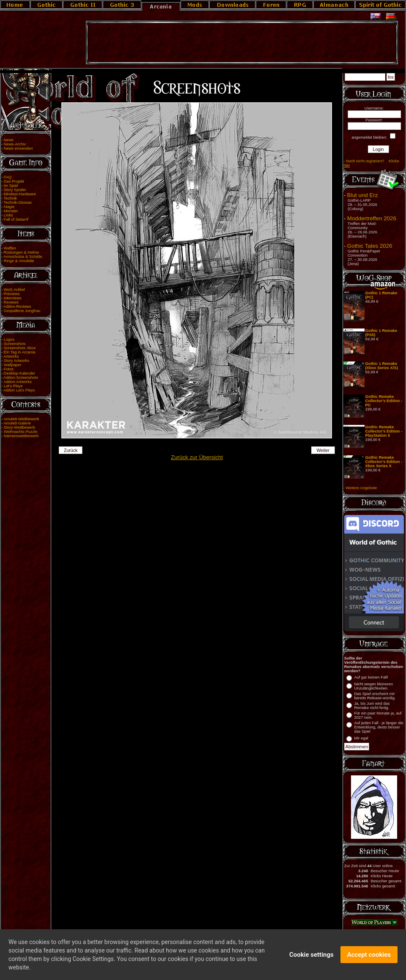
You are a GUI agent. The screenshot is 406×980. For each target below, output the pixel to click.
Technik (11, 198)
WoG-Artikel (14, 290)
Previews (12, 294)
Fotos (9, 369)
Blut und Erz (363, 195)
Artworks (11, 356)
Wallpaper (13, 365)
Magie (9, 207)
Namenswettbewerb (21, 436)
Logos (9, 339)
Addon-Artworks (17, 382)
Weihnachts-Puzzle (21, 432)
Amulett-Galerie (17, 423)
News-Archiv (15, 144)
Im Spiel (11, 186)
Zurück (71, 450)
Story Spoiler (15, 190)
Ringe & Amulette (19, 261)
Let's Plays (13, 386)
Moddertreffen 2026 (372, 218)
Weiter (323, 450)
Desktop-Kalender (20, 373)
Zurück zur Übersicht (197, 457)
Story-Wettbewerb (19, 427)
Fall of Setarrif (16, 219)
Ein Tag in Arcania (20, 352)
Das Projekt (14, 181)
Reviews (11, 302)
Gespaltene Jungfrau (22, 311)
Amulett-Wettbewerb (21, 419)
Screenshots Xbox (20, 348)
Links (8, 215)
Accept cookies (369, 955)
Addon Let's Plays (19, 390)
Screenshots (15, 344)
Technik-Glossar (18, 203)
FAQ (8, 177)
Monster (11, 211)
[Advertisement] (242, 43)
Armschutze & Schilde (23, 257)
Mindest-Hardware (20, 194)
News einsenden (18, 148)
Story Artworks (16, 361)
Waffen (10, 248)
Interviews (13, 298)
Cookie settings (311, 955)
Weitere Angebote (361, 488)
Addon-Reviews (17, 307)
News (9, 140)
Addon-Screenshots (21, 378)
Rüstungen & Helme (21, 252)
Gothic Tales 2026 (370, 246)
